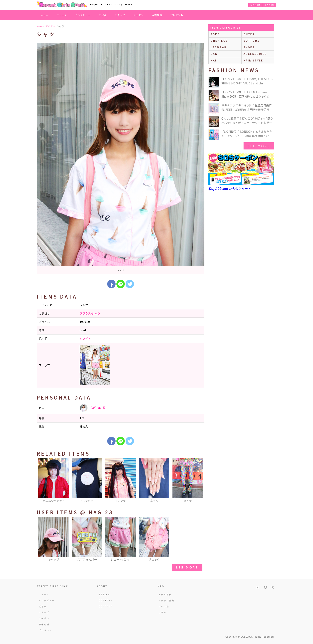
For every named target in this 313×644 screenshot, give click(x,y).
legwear (219, 47)
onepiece (219, 41)
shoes (249, 47)
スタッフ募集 (166, 600)
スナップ (120, 15)
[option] (121, 158)
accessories (255, 54)
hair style (253, 60)
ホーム (45, 15)
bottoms (252, 41)
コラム (162, 612)
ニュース (62, 15)
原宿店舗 (157, 15)
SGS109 (104, 594)
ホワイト (85, 338)
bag (214, 54)
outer (249, 34)
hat (214, 60)
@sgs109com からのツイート (230, 188)
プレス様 (164, 606)
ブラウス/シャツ (90, 313)
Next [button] (199, 482)
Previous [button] (42, 482)
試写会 (103, 15)
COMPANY (106, 600)
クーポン (138, 15)
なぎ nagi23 (93, 408)
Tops (215, 34)
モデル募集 (165, 594)
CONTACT (106, 606)
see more (187, 567)
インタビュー (83, 15)
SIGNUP (256, 5)
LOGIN (270, 5)
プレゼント (177, 15)
